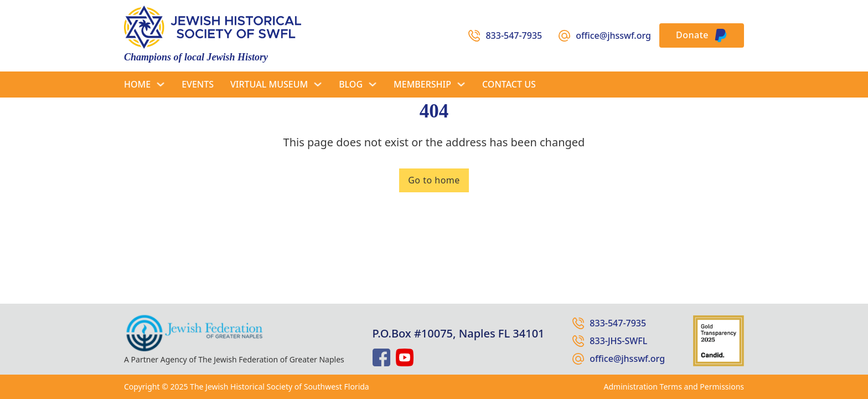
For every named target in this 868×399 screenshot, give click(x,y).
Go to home (434, 180)
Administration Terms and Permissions (674, 387)
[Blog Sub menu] (373, 84)
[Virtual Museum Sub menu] (318, 84)
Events (198, 84)
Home (137, 84)
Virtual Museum (269, 84)
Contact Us (509, 84)
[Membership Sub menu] (461, 84)
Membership (422, 84)
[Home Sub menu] (161, 84)
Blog (351, 84)
